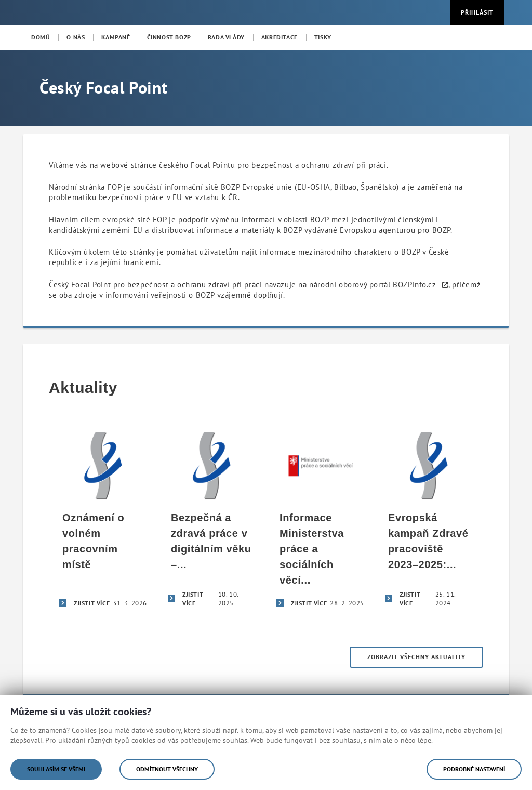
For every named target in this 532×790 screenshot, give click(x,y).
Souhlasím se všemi (56, 769)
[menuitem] (41, 37)
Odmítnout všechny (167, 769)
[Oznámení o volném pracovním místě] (103, 522)
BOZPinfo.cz (415, 285)
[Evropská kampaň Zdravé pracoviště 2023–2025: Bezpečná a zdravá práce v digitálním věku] (429, 522)
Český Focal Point (103, 87)
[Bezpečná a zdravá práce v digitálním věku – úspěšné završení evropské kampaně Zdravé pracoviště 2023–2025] (212, 522)
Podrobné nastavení (474, 769)
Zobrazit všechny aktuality (416, 657)
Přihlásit (477, 12)
